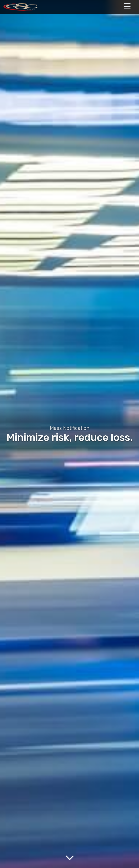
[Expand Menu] (127, 6)
